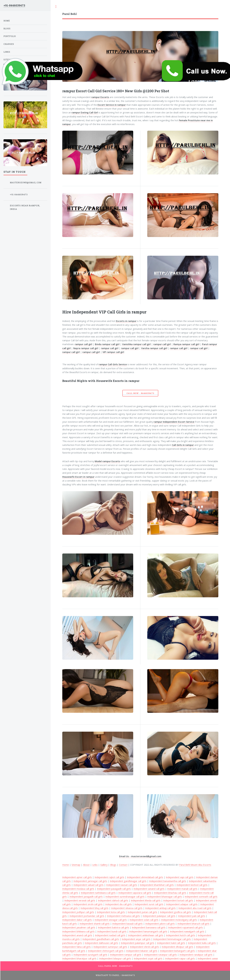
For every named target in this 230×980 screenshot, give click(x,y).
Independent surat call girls (149, 904)
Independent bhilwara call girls (78, 931)
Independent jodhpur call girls (78, 912)
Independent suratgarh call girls (90, 955)
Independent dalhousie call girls (101, 943)
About (86, 865)
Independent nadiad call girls (110, 935)
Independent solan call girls (144, 920)
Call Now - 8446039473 (140, 393)
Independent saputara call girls (135, 893)
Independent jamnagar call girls (90, 881)
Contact (123, 865)
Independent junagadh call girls (86, 897)
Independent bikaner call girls (142, 951)
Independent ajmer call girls (77, 877)
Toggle (56, 7)
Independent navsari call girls (122, 885)
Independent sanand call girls (149, 889)
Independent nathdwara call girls (98, 893)
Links (95, 865)
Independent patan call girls (142, 912)
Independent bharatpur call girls (79, 958)
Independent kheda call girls (146, 900)
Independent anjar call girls (136, 939)
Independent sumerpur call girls (110, 947)
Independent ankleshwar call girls (146, 935)
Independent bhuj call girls (94, 908)
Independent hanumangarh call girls (148, 931)
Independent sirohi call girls (88, 904)
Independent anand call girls (77, 935)
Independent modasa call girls (78, 889)
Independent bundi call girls (112, 931)
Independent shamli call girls (95, 924)
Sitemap (76, 865)
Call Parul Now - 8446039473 (115, 966)
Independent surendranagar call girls (125, 897)
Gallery (104, 865)
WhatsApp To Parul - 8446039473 (115, 975)
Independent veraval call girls (80, 900)
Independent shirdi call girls (144, 947)
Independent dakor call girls (77, 920)
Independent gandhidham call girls (101, 939)
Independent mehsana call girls (123, 916)
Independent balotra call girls (113, 927)
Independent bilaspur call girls (115, 958)
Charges (9, 44)
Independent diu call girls (119, 904)
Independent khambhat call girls (157, 885)
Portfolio (10, 36)
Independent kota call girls (111, 912)
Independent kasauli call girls (127, 924)
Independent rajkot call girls (109, 877)
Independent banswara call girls (149, 927)
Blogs (113, 865)
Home (7, 21)
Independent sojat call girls (148, 958)
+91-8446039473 (14, 5)
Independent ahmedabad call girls (145, 877)
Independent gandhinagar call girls (128, 881)
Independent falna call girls (77, 947)
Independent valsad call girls (88, 885)
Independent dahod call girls (113, 900)
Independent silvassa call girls (127, 908)
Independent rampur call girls (126, 955)
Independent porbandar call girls (87, 916)
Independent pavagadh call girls (114, 889)
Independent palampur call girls (138, 943)
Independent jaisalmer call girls (79, 927)
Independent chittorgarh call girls (106, 951)
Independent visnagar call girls (111, 920)
